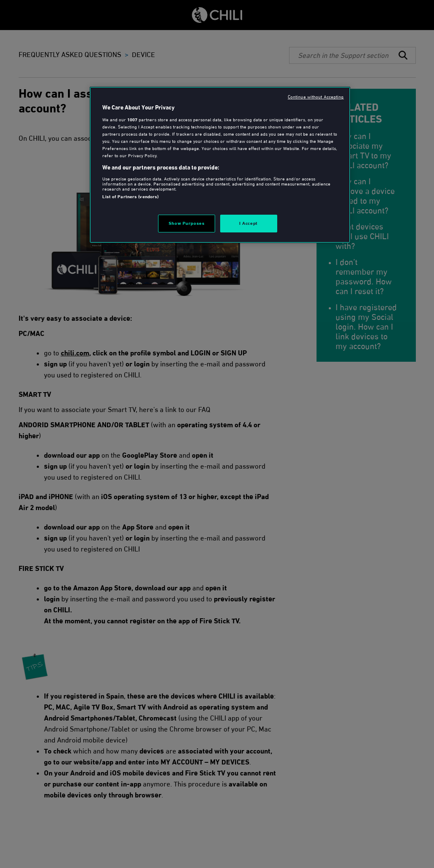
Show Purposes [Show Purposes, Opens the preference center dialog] (187, 223)
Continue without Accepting (316, 97)
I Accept (248, 223)
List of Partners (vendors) (130, 197)
